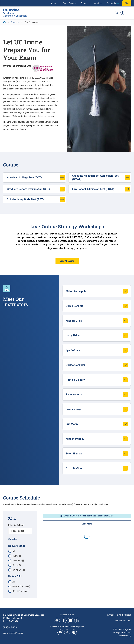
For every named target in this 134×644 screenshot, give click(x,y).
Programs (15, 22)
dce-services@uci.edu (13, 633)
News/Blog (98, 3)
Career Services (70, 3)
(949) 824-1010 (10, 627)
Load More (87, 524)
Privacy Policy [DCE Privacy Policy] (125, 636)
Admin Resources (123, 621)
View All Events (67, 261)
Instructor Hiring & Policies (119, 615)
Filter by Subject (16, 525)
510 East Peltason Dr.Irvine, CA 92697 (13, 620)
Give (127, 3)
